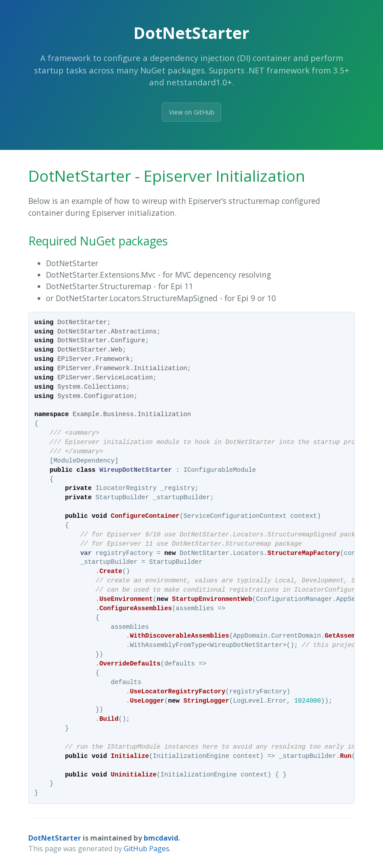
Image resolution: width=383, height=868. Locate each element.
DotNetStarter (55, 838)
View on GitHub (192, 112)
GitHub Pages (147, 849)
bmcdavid (161, 838)
